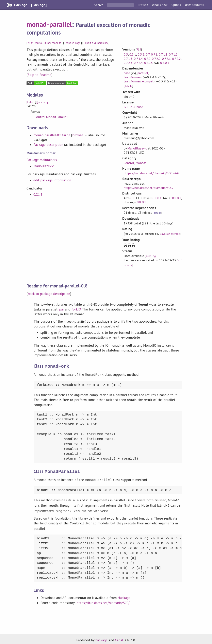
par (62, 309)
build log (151, 256)
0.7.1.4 (138, 59)
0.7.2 (147, 59)
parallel (143, 73)
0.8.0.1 (165, 63)
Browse (143, 5)
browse (78, 135)
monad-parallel (49, 24)
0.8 (133, 198)
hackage (101, 637)
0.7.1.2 (173, 54)
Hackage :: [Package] (30, 5)
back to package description (49, 294)
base (127, 73)
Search (99, 5)
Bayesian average (170, 234)
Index (30, 102)
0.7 (148, 54)
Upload (176, 5)
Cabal (119, 637)
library (47, 43)
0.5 (126, 54)
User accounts (194, 5)
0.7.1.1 (163, 54)
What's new (160, 5)
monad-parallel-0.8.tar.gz (52, 135)
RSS (139, 50)
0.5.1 (133, 54)
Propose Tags (72, 43)
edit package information (52, 180)
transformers (133, 77)
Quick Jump (42, 102)
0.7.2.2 (176, 59)
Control (129, 163)
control (39, 43)
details (128, 86)
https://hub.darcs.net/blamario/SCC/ (149, 188)
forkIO (76, 309)
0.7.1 (154, 54)
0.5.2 (141, 54)
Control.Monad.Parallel (51, 117)
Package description (48, 145)
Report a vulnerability (96, 43)
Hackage (124, 594)
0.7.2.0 (156, 59)
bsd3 (31, 43)
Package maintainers (42, 160)
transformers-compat (139, 81)
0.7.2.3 (128, 63)
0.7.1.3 (38, 195)
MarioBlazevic (44, 166)
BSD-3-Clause (133, 107)
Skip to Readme (39, 75)
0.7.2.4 (138, 63)
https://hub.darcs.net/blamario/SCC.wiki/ (151, 173)
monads (56, 43)
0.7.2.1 (166, 59)
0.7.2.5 (149, 63)
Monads (141, 163)
